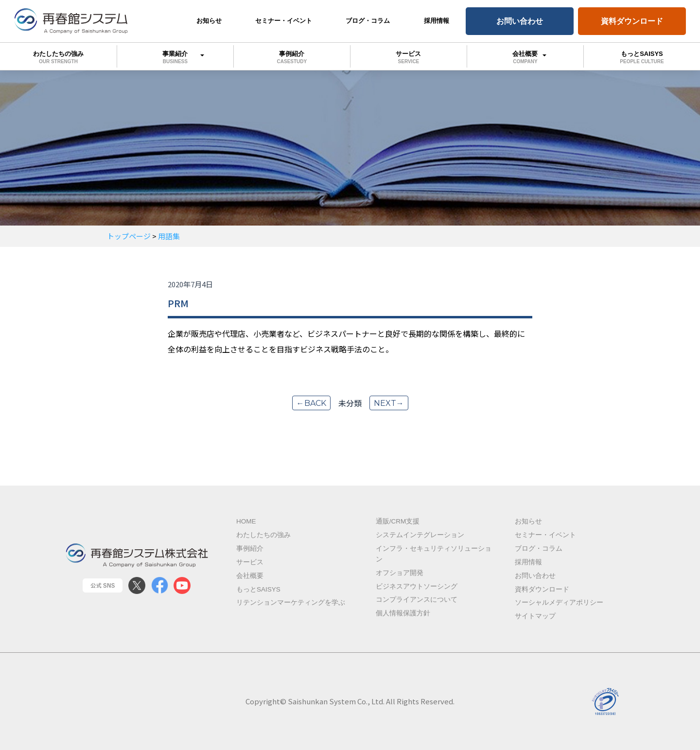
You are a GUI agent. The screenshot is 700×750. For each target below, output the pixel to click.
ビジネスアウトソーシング (417, 586)
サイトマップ (535, 616)
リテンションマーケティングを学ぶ (291, 602)
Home (246, 521)
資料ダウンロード (632, 21)
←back (311, 403)
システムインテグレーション (420, 535)
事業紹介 (175, 56)
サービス (409, 57)
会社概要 (525, 56)
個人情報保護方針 (403, 613)
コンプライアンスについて (417, 600)
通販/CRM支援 (398, 521)
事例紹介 (292, 57)
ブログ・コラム (368, 21)
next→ (389, 403)
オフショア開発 (400, 573)
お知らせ (209, 21)
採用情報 (437, 21)
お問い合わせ (520, 21)
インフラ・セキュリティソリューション (434, 554)
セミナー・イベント (284, 21)
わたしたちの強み (58, 57)
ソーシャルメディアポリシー (559, 602)
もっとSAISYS (258, 589)
